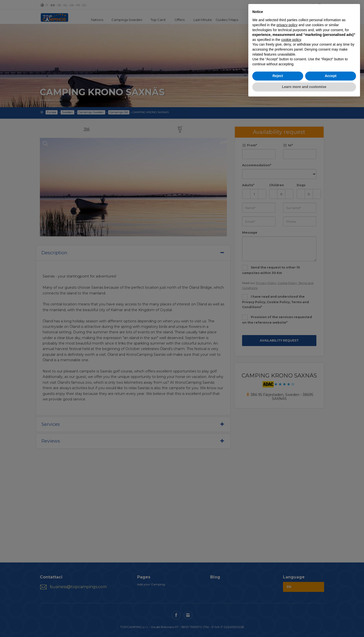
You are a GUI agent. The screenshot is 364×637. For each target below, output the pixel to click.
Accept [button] (331, 76)
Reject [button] (278, 76)
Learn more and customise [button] (304, 87)
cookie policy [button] (291, 40)
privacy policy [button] (287, 25)
